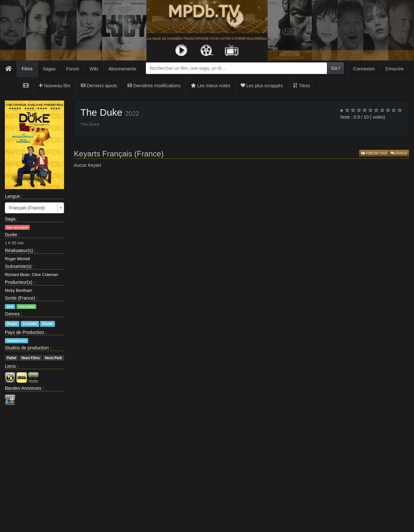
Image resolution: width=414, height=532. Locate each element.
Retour (399, 153)
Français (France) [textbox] (27, 208)
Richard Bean (17, 275)
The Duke (101, 112)
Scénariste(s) (18, 266)
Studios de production (27, 348)
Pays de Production (24, 332)
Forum (72, 69)
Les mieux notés (211, 86)
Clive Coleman (45, 275)
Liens (10, 366)
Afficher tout (374, 153)
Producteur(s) (19, 282)
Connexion (364, 69)
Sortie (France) (20, 298)
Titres (301, 86)
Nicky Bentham (19, 291)
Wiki (94, 69)
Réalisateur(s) (19, 250)
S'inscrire (394, 69)
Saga (10, 219)
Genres (12, 314)
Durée (11, 235)
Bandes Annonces (23, 388)
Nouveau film (55, 86)
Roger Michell (17, 259)
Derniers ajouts (99, 86)
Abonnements (122, 69)
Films (27, 69)
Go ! (335, 68)
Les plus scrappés (262, 86)
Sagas (49, 69)
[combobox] (236, 68)
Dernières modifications (154, 86)
